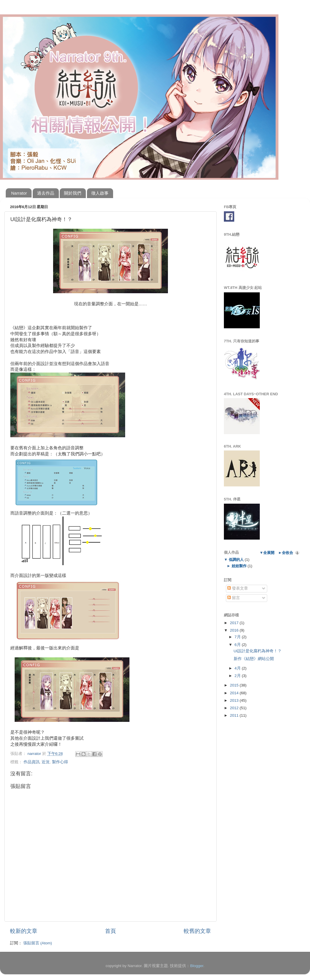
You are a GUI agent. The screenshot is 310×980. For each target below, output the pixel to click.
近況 (46, 762)
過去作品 (46, 193)
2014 (235, 693)
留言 (234, 598)
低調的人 (236, 560)
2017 (235, 623)
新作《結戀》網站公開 (254, 659)
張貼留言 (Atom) (38, 943)
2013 (235, 700)
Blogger (197, 966)
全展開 (269, 553)
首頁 (111, 931)
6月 (238, 645)
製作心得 (60, 762)
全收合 (287, 553)
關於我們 (73, 193)
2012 (235, 708)
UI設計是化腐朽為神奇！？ (258, 651)
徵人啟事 (100, 193)
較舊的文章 (197, 931)
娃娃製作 (239, 566)
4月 (238, 668)
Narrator (19, 193)
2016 (235, 630)
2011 (235, 715)
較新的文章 (24, 931)
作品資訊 (32, 762)
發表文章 (238, 588)
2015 (235, 685)
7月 (238, 637)
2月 (238, 676)
